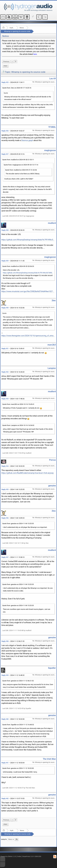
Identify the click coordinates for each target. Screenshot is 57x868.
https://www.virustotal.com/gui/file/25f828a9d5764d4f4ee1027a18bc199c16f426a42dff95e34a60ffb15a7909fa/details (28, 291)
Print (5, 66)
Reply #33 (5, 399)
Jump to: (4, 839)
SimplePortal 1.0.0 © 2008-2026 (32, 856)
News (22, 28)
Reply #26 (5, 131)
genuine (52, 486)
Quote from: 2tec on (17, 88)
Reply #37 (5, 557)
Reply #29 (5, 261)
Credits (19, 856)
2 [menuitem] (16, 62)
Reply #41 (5, 763)
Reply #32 (5, 372)
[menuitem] (6, 62)
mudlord (52, 223)
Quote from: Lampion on (18, 425)
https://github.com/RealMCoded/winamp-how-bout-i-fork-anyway (28, 473)
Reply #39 (5, 675)
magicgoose (50, 150)
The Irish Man (49, 759)
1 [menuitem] (12, 62)
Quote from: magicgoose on (21, 165)
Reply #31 (5, 349)
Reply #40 (5, 719)
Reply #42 (5, 799)
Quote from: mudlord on (18, 160)
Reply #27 (5, 154)
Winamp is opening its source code (17, 31)
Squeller (52, 668)
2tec (54, 301)
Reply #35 (5, 489)
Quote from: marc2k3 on (18, 404)
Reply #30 (5, 308)
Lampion (52, 368)
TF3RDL (52, 127)
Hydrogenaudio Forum (12, 28)
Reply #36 (5, 518)
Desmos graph (27, 140)
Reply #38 (5, 641)
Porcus (53, 460)
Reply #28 (5, 230)
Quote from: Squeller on (18, 725)
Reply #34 (5, 466)
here (35, 54)
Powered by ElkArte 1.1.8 (8, 856)
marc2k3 (52, 345)
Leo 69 (53, 79)
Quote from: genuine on (18, 524)
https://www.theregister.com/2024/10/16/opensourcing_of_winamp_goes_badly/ (28, 336)
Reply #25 (5, 82)
